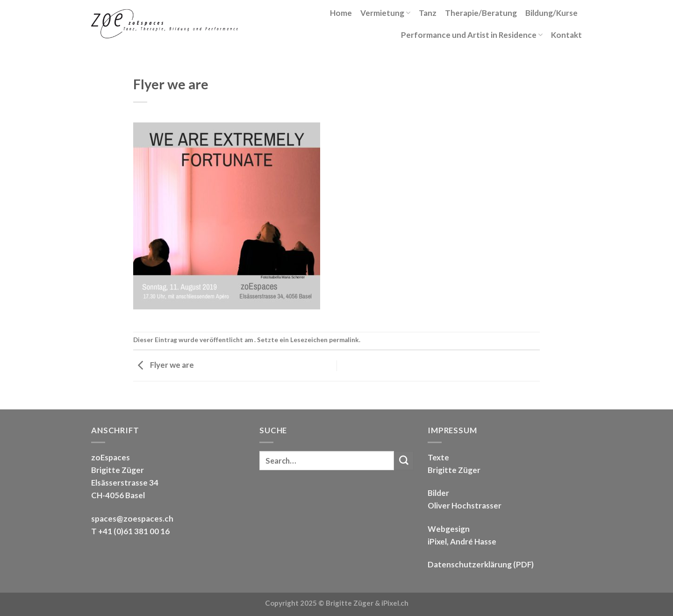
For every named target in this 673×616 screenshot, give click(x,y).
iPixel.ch (395, 603)
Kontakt (566, 35)
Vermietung (385, 13)
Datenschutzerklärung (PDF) (481, 564)
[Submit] (404, 461)
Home (341, 13)
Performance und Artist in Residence (472, 35)
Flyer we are (164, 365)
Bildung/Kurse (551, 13)
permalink (344, 340)
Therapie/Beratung (481, 13)
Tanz (428, 13)
